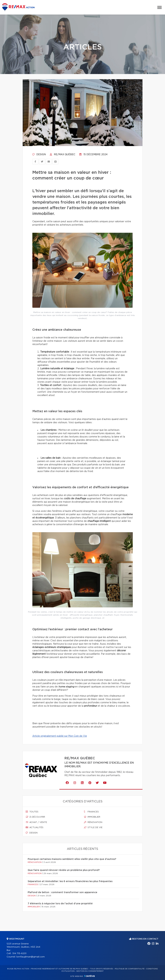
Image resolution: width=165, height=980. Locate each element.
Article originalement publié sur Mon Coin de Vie (60, 736)
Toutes (32, 812)
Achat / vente (36, 822)
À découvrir (35, 817)
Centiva (89, 976)
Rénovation (93, 822)
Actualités (35, 827)
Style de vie (93, 827)
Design (39, 155)
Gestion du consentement (90, 971)
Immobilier (92, 817)
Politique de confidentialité (130, 969)
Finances (91, 812)
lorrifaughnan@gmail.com (31, 957)
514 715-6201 (19, 954)
